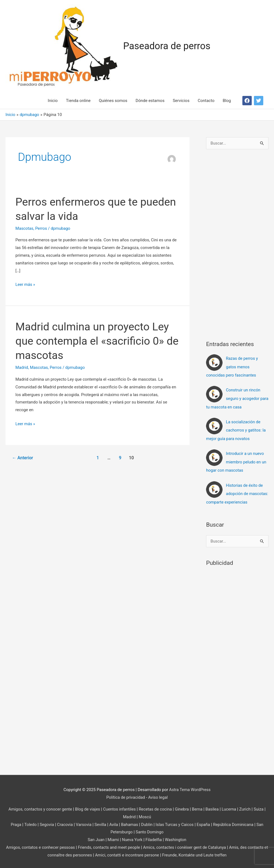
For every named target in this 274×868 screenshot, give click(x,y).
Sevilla (100, 822)
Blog (227, 101)
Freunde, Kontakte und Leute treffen (198, 853)
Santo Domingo (150, 830)
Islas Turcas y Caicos (175, 822)
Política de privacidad (126, 795)
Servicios (181, 101)
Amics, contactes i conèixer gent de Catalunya (187, 845)
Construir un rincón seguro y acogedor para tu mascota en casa (233, 398)
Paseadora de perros (168, 46)
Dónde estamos (150, 101)
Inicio (53, 101)
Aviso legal (158, 795)
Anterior (23, 458)
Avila (113, 822)
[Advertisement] (240, 243)
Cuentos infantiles (119, 807)
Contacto (206, 101)
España (204, 822)
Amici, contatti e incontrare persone (129, 853)
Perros (42, 228)
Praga (14, 822)
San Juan (95, 837)
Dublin (147, 822)
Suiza (260, 807)
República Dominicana (235, 822)
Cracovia (64, 822)
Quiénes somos (113, 101)
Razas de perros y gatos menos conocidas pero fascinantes (232, 367)
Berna (198, 807)
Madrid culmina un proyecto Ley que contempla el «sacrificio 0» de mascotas (93, 341)
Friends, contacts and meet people (111, 845)
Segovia (46, 822)
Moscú (145, 815)
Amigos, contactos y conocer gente (39, 807)
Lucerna (230, 807)
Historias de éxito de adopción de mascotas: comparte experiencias (237, 492)
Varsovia (83, 822)
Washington (176, 837)
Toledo (29, 822)
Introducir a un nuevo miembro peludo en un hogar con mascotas (236, 461)
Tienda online (78, 101)
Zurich (246, 807)
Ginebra (183, 807)
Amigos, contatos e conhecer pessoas (41, 845)
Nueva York (132, 837)
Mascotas (24, 228)
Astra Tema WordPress (190, 787)
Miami (113, 837)
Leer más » (25, 285)
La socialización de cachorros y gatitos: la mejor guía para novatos (236, 429)
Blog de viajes (87, 807)
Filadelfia (154, 837)
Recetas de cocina (156, 807)
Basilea (213, 807)
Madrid (22, 368)
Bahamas (129, 822)
